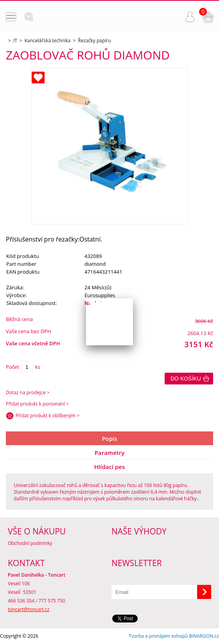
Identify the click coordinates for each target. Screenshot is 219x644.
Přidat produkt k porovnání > (37, 404)
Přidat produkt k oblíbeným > (48, 416)
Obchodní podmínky (30, 543)
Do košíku (186, 379)
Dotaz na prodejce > (28, 392)
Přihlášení (190, 17)
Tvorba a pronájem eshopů (158, 636)
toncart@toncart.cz (29, 609)
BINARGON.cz (204, 636)
